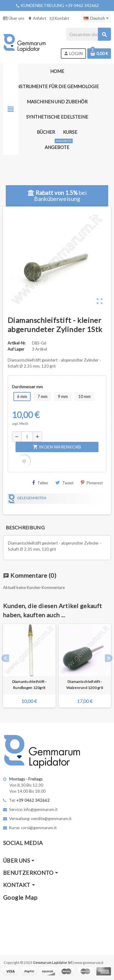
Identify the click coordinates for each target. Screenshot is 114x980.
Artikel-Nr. (17, 343)
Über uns (14, 18)
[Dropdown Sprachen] (96, 18)
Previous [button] (5, 658)
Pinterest (92, 483)
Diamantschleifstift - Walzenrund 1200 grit (85, 685)
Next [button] (109, 658)
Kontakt (59, 18)
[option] (29, 666)
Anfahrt (37, 18)
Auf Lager (16, 349)
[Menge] (27, 437)
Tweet (64, 483)
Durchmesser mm (27, 387)
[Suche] (88, 34)
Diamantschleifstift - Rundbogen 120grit (29, 685)
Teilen (40, 483)
